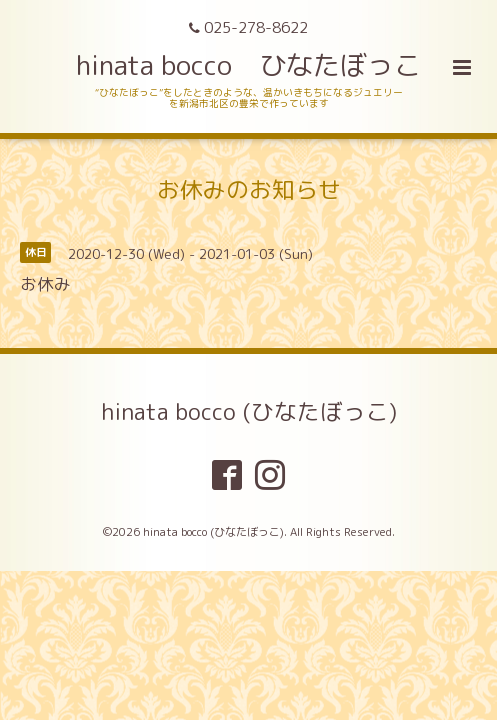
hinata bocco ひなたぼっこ (248, 65)
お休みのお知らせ (249, 189)
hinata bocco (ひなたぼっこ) (249, 411)
